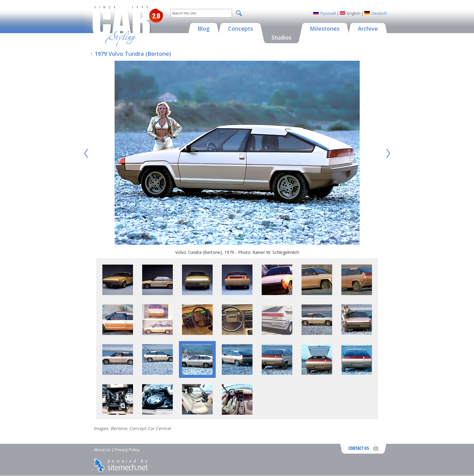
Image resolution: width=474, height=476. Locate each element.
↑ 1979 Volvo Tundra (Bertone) (131, 54)
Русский (328, 13)
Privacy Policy (127, 450)
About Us (102, 450)
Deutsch (379, 13)
